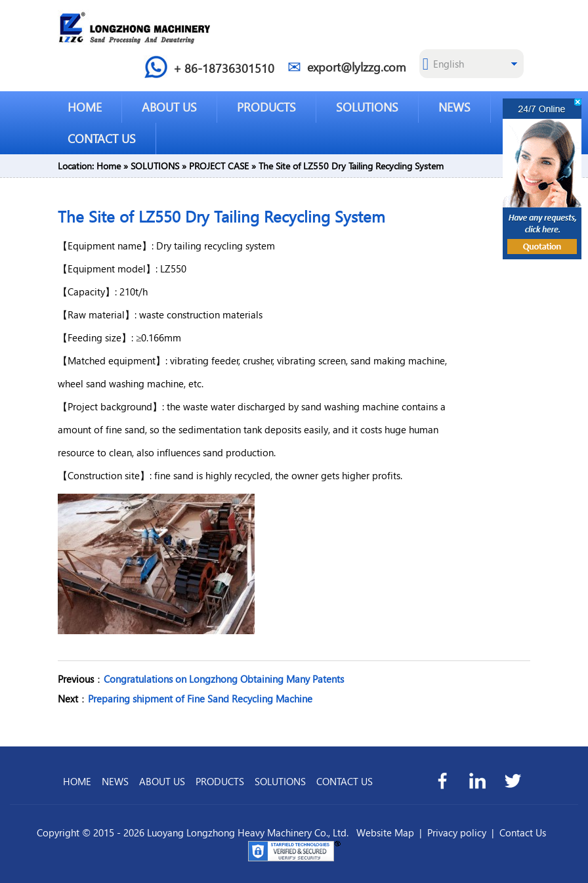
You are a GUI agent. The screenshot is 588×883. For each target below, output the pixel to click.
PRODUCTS (266, 107)
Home (109, 166)
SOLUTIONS (367, 107)
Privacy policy (457, 832)
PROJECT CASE (219, 166)
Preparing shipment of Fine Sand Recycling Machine (200, 699)
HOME (85, 107)
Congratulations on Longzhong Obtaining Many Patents (224, 679)
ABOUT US (169, 107)
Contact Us (523, 832)
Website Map (385, 832)
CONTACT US (102, 138)
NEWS (454, 107)
